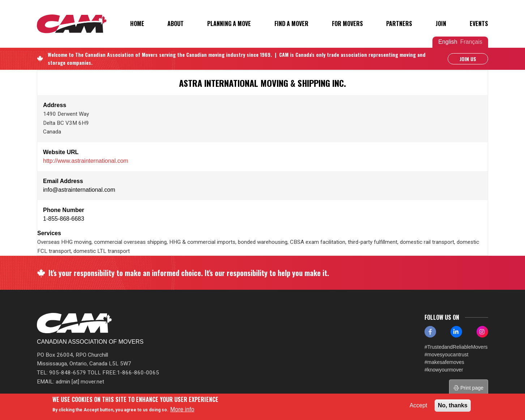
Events (479, 24)
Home (137, 24)
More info (182, 409)
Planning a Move (229, 24)
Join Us (468, 59)
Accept (419, 405)
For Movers (347, 24)
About (176, 24)
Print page (469, 388)
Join (441, 24)
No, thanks (453, 405)
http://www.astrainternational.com (86, 161)
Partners (399, 24)
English (448, 42)
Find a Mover (291, 24)
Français (471, 42)
